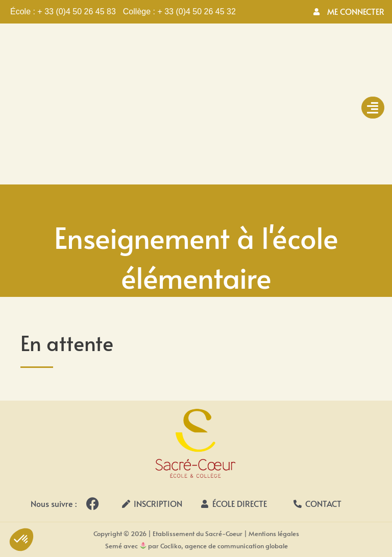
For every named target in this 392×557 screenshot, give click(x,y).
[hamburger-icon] (373, 108)
